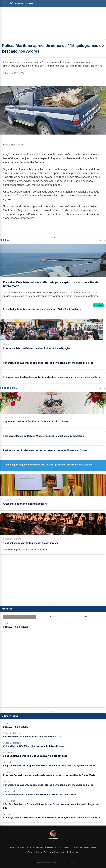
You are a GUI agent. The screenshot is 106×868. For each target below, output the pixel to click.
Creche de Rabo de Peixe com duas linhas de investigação (36, 348)
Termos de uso (35, 852)
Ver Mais (103, 240)
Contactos (77, 848)
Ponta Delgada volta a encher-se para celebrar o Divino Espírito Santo (42, 309)
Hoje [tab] (19, 617)
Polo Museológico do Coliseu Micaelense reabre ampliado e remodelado (43, 436)
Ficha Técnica (90, 848)
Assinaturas (72, 852)
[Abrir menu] (4, 3)
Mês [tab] (87, 617)
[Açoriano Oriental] (53, 841)
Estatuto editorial (35, 848)
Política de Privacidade (54, 852)
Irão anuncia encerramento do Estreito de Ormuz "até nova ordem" (40, 795)
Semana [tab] (53, 617)
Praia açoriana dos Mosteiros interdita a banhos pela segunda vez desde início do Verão (52, 377)
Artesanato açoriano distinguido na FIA (26, 504)
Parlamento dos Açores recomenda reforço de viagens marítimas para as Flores (48, 363)
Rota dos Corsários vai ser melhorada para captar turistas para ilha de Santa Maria (49, 775)
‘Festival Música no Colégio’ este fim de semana (31, 543)
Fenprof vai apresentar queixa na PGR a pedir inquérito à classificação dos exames (49, 765)
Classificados (64, 848)
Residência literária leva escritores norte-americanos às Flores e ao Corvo (45, 450)
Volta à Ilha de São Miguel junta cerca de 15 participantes (35, 746)
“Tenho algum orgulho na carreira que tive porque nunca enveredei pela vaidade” (48, 465)
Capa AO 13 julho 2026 (16, 627)
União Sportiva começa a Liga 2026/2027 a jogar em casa (35, 756)
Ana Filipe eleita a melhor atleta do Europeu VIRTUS (32, 737)
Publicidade (50, 848)
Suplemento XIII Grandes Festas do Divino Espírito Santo (36, 422)
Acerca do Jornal (17, 848)
